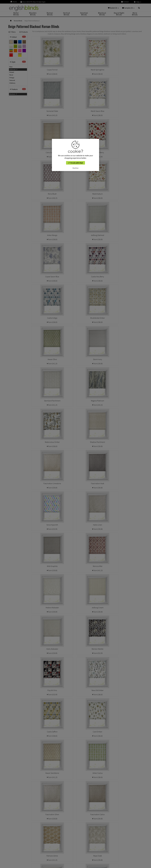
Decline (75, 168)
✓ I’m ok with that (75, 163)
